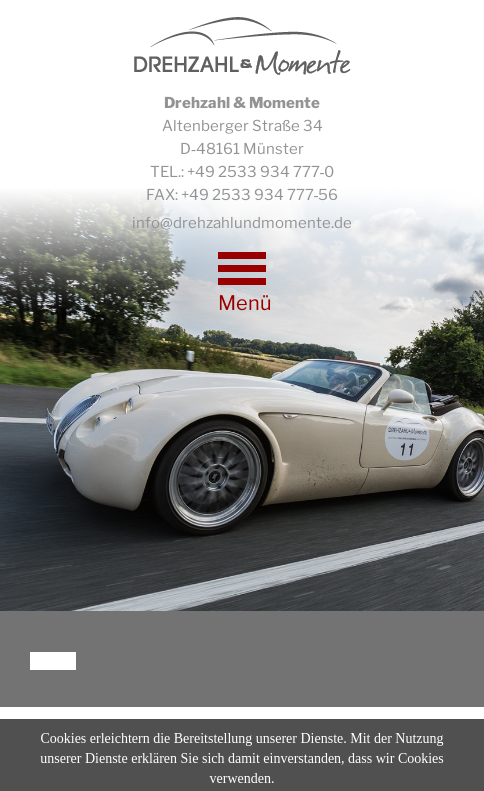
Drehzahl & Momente (242, 46)
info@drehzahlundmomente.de (242, 223)
